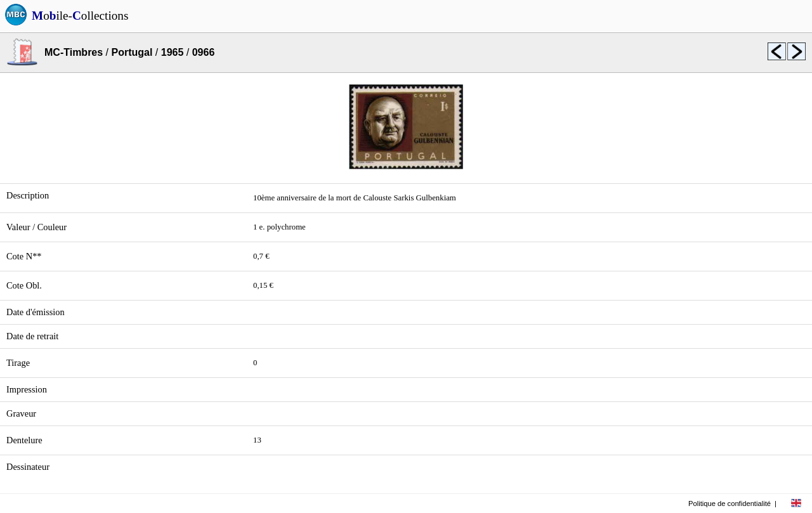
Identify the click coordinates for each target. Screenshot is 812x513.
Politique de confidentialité (730, 503)
